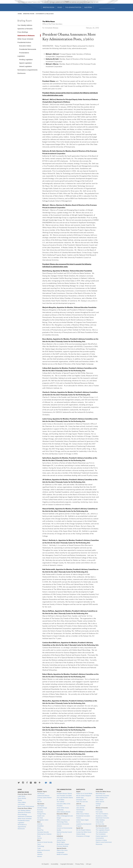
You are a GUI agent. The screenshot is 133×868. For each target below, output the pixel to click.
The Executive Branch (102, 828)
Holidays (98, 804)
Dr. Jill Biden (60, 800)
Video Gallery (22, 802)
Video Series (100, 800)
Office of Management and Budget (65, 817)
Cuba (39, 800)
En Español (45, 864)
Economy (40, 810)
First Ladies (99, 812)
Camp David (100, 822)
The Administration (73, 7)
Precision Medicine (62, 846)
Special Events (62, 848)
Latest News (22, 796)
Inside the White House (103, 792)
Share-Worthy (22, 798)
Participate (81, 789)
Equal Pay (40, 830)
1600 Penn (88, 7)
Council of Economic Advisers (63, 825)
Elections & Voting (101, 840)
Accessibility (54, 864)
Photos (20, 800)
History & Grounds (102, 808)
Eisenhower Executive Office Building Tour (102, 797)
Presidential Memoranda (28, 49)
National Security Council (64, 832)
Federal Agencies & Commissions (102, 837)
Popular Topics (42, 792)
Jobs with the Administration (81, 809)
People (59, 792)
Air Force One (100, 824)
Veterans (40, 854)
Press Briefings (23, 32)
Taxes (39, 844)
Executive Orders (25, 46)
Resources (99, 844)
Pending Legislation (26, 60)
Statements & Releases (45, 14)
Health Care (41, 816)
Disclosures (22, 73)
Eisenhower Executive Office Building (102, 819)
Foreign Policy (41, 814)
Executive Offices (62, 814)
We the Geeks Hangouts (84, 796)
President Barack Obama (64, 794)
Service (39, 838)
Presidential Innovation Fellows (83, 817)
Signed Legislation (26, 63)
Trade (39, 848)
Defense (40, 824)
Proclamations (24, 53)
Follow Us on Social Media (84, 794)
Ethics (39, 828)
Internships (80, 812)
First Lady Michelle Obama (65, 798)
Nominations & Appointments (27, 70)
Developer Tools (81, 800)
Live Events (21, 804)
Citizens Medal (81, 834)
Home (20, 14)
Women (40, 856)
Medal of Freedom (62, 854)
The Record (41, 794)
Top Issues (41, 804)
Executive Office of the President (63, 805)
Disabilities (40, 826)
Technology (41, 846)
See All (39, 802)
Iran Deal (40, 818)
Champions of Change (83, 836)
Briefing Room (49, 7)
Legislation (21, 56)
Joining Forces (61, 840)
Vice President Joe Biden (64, 796)
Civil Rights (41, 806)
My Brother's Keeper (63, 844)
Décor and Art (100, 802)
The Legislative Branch (103, 830)
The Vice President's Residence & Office (102, 815)
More (39, 822)
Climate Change (42, 808)
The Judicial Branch (102, 832)
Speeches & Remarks (25, 29)
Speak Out (80, 828)
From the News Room (25, 794)
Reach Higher (61, 842)
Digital (78, 792)
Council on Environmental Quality (64, 829)
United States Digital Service (82, 821)
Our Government (101, 826)
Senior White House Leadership (63, 809)
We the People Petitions (83, 830)
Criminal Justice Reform (44, 798)
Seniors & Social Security (45, 842)
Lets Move (60, 838)
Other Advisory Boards (63, 812)
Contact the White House (84, 832)
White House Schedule (25, 39)
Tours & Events (81, 806)
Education (40, 812)
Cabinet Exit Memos (43, 796)
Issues (60, 7)
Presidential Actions (24, 42)
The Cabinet (60, 802)
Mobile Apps (80, 798)
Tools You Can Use (82, 802)
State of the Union (62, 850)
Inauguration (60, 852)
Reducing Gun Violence (44, 834)
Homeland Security (43, 832)
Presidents (99, 810)
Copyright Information (67, 864)
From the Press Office (25, 808)
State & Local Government (104, 842)
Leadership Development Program (84, 825)
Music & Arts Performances (26, 806)
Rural (39, 836)
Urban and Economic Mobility (43, 851)
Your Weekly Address (25, 25)
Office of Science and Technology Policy (63, 821)
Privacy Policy (80, 864)
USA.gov (89, 864)
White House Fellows (83, 814)
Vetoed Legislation (26, 66)
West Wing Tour (101, 794)
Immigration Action (43, 820)
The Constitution (101, 834)
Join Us (79, 804)
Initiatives (60, 836)
